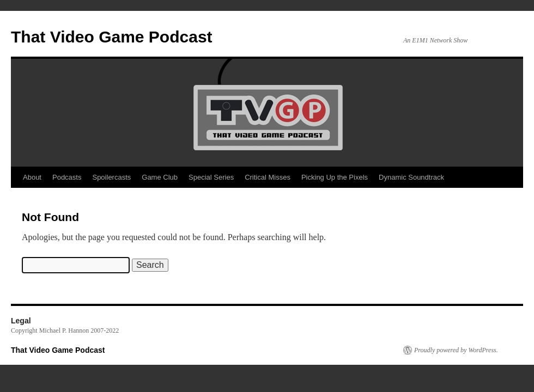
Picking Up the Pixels (335, 177)
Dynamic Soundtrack (411, 177)
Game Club (160, 177)
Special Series (211, 177)
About (32, 177)
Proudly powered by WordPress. (456, 350)
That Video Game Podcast (112, 37)
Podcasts (67, 177)
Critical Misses (268, 177)
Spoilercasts (111, 177)
